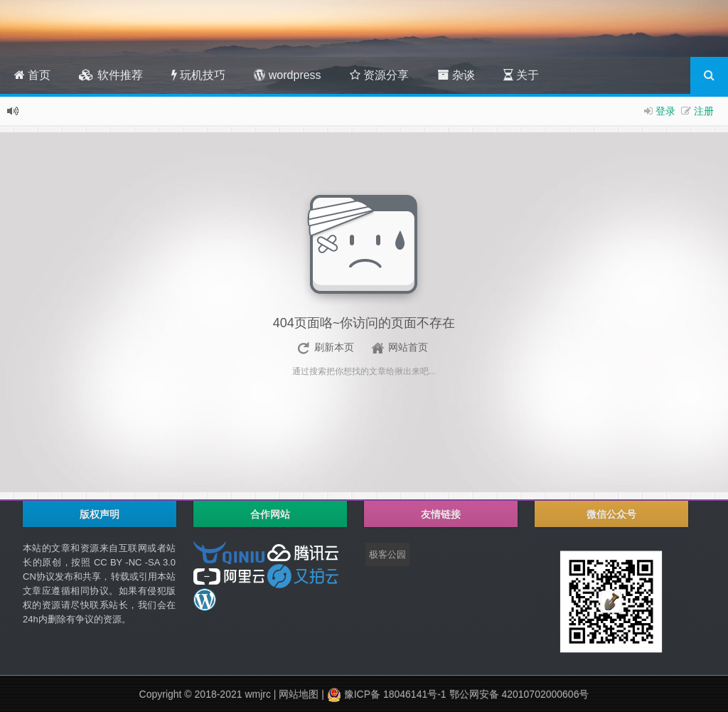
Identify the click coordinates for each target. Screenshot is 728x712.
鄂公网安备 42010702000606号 (519, 694)
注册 (704, 111)
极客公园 (387, 554)
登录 (665, 111)
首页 (32, 75)
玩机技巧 (198, 75)
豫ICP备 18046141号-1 (394, 694)
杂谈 (456, 75)
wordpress (287, 75)
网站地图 (299, 694)
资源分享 (379, 75)
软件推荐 (111, 75)
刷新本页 (334, 347)
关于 (521, 75)
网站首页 (408, 347)
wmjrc (258, 694)
